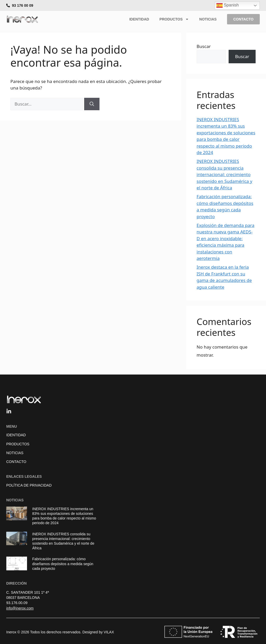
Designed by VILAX (98, 632)
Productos (174, 19)
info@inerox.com (20, 608)
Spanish (228, 5)
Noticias (208, 19)
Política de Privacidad (29, 485)
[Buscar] (92, 104)
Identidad (139, 19)
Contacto (16, 462)
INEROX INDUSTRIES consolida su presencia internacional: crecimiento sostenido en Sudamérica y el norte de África (224, 174)
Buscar (204, 46)
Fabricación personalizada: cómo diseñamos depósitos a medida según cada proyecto (63, 564)
